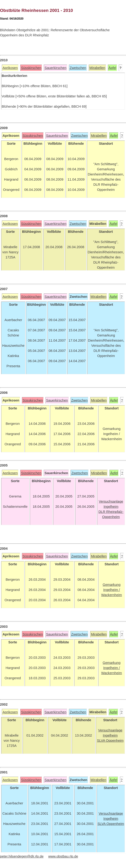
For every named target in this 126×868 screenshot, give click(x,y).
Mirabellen (97, 68)
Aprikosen (10, 68)
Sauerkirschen (55, 68)
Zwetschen (78, 68)
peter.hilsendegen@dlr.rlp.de (22, 856)
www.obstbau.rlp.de (63, 856)
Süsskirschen (31, 68)
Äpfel (112, 68)
